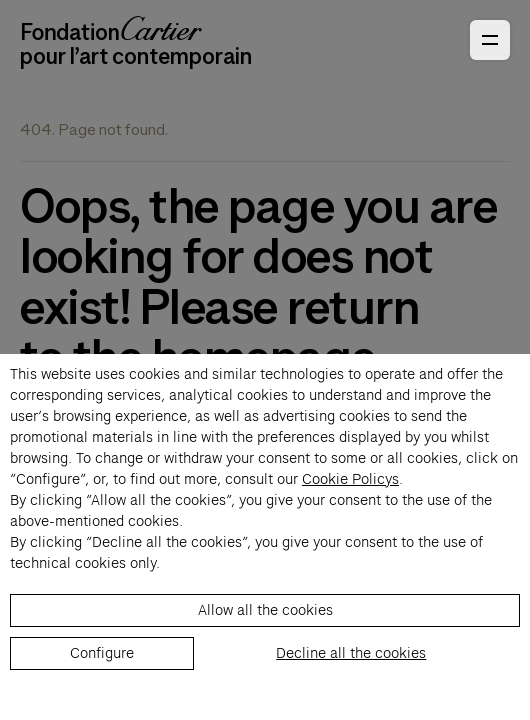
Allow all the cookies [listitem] (265, 610)
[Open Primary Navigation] (490, 40)
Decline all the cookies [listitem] (351, 653)
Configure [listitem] (102, 653)
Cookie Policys (350, 479)
